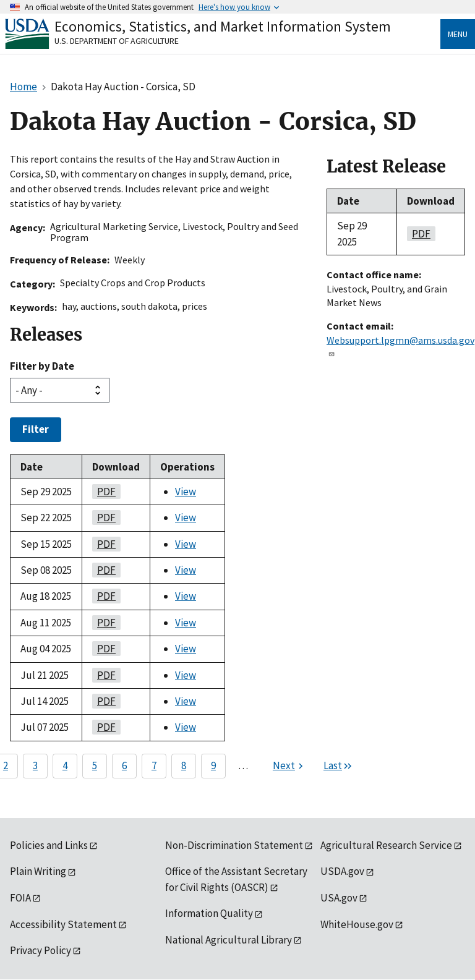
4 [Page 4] (65, 765)
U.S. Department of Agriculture (117, 41)
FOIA (20, 898)
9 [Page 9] (213, 765)
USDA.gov (342, 871)
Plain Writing (38, 871)
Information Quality (209, 913)
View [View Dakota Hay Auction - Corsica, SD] (186, 492)
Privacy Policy (41, 950)
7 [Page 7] (154, 765)
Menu (458, 34)
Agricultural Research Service (386, 845)
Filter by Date (42, 366)
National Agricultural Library (229, 940)
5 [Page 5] (95, 765)
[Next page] (289, 766)
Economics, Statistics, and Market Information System (223, 26)
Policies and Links (49, 845)
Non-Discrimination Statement (234, 845)
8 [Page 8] (184, 765)
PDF (104, 492)
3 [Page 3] (35, 765)
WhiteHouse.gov (357, 924)
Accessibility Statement (63, 924)
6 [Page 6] (124, 765)
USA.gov (339, 898)
